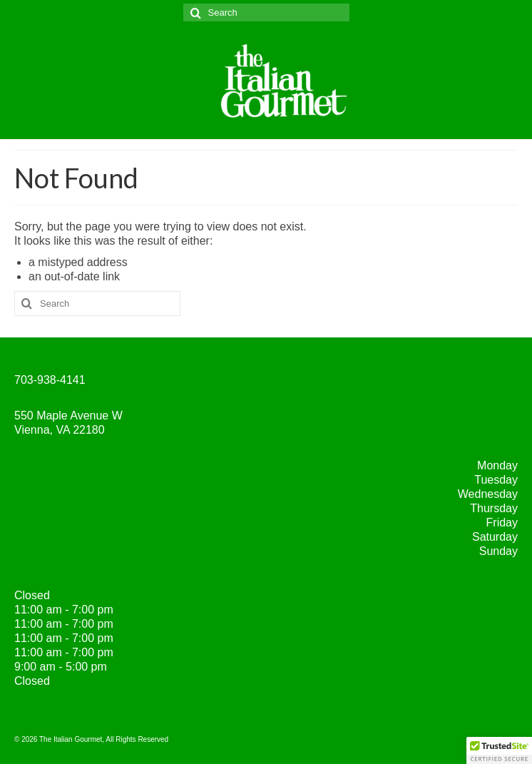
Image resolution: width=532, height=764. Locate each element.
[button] (499, 750)
